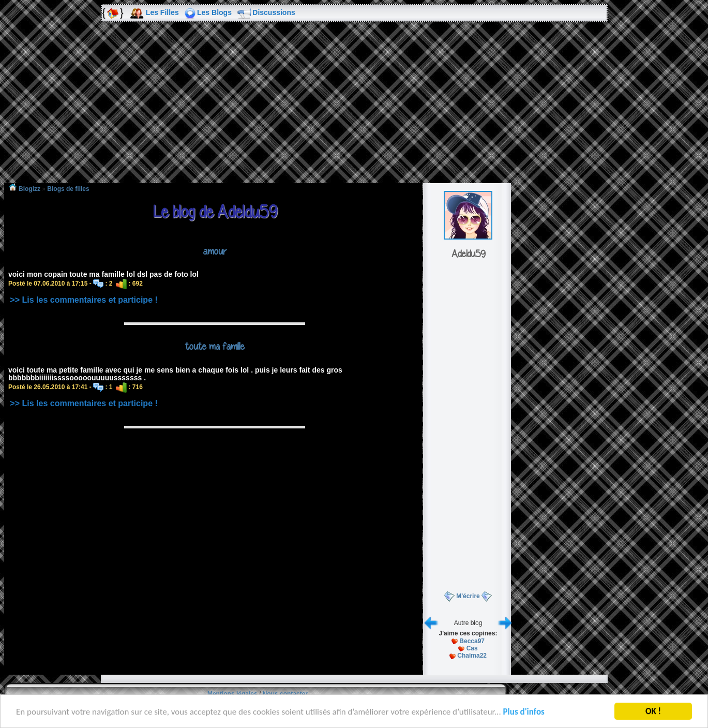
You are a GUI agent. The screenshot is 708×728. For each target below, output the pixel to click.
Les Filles (162, 12)
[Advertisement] (354, 110)
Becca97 (472, 641)
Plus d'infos (524, 713)
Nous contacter (285, 694)
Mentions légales (232, 694)
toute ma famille (215, 346)
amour (215, 251)
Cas (472, 648)
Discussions (274, 12)
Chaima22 (472, 656)
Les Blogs (214, 12)
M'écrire (468, 596)
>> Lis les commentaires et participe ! (84, 300)
